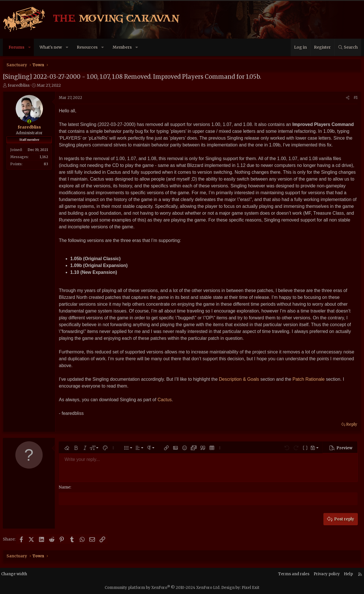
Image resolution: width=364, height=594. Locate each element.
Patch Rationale (309, 379)
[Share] (348, 98)
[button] (30, 47)
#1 (355, 98)
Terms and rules (287, 574)
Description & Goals (239, 379)
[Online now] (29, 121)
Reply (352, 424)
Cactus (165, 400)
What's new (51, 47)
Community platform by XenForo (163, 587)
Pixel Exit (251, 587)
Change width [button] (19, 574)
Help (344, 574)
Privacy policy (321, 574)
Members (122, 47)
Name (64, 487)
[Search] (348, 47)
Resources (87, 47)
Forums (16, 47)
